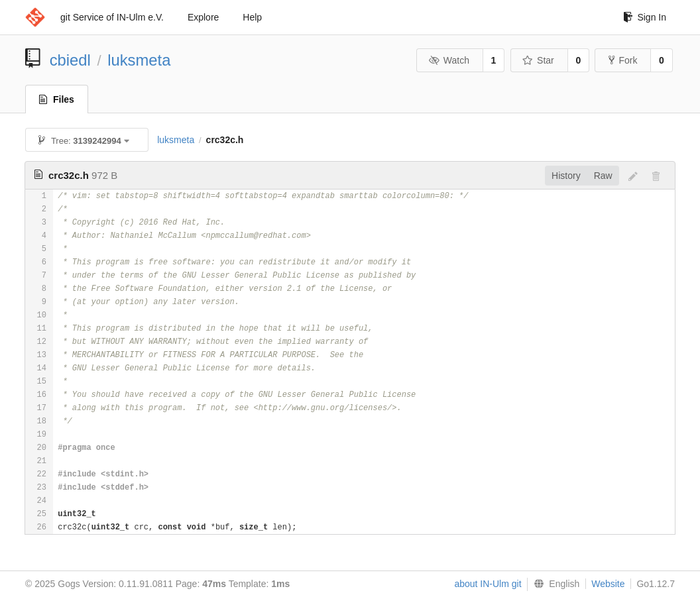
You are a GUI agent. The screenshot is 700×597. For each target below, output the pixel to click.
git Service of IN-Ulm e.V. (112, 17)
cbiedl (70, 60)
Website (608, 584)
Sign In (645, 17)
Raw (603, 176)
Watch (449, 60)
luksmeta (139, 60)
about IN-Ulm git (488, 584)
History (566, 176)
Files (57, 99)
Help (252, 17)
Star (538, 60)
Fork (623, 60)
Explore (203, 17)
